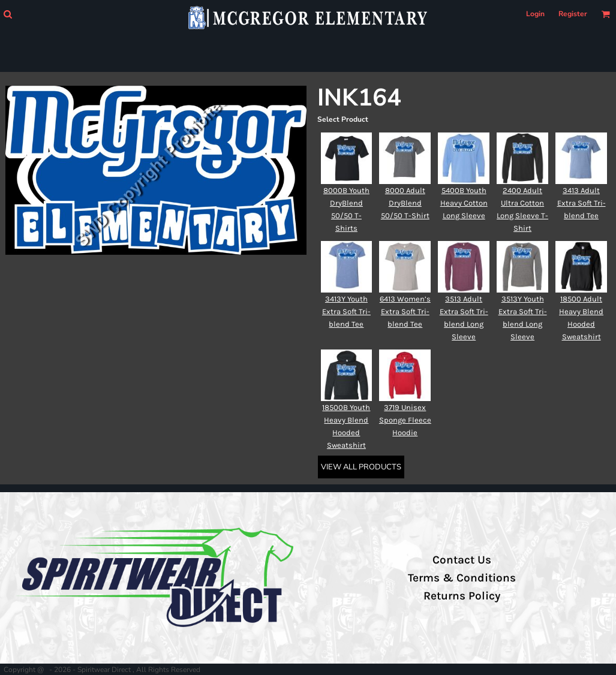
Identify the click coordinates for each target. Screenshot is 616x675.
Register (573, 14)
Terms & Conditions (462, 578)
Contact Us (462, 560)
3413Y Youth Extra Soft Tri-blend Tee (346, 311)
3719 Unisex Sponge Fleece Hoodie (405, 420)
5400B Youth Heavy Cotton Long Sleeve (464, 203)
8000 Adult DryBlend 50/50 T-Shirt (405, 203)
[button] (7, 14)
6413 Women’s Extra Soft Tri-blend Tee (405, 311)
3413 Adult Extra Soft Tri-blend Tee (582, 203)
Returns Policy (462, 596)
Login (535, 14)
